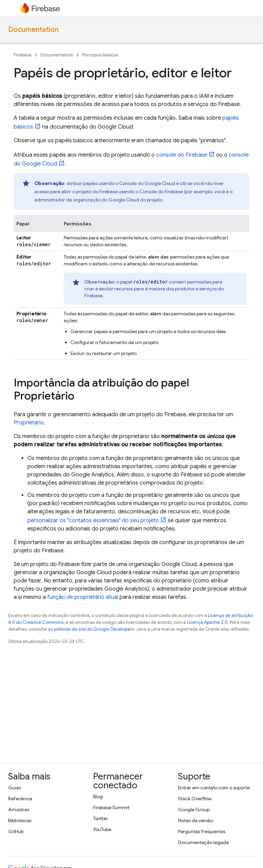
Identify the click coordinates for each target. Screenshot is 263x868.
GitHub (16, 831)
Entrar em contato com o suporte (214, 788)
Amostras (19, 810)
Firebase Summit (111, 807)
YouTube (102, 829)
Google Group (194, 810)
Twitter (101, 818)
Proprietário (29, 423)
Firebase (23, 55)
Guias (15, 788)
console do (182, 155)
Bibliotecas (20, 820)
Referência (20, 799)
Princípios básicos (100, 55)
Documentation (33, 30)
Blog (98, 797)
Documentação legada (203, 842)
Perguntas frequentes (202, 831)
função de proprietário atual (83, 597)
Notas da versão (196, 820)
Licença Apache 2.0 (207, 622)
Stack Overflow (195, 799)
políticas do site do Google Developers (94, 629)
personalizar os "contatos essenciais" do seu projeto (93, 521)
